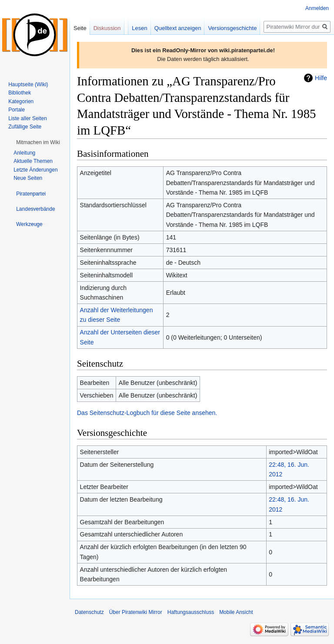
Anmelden (317, 8)
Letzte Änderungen (35, 170)
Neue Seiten (28, 178)
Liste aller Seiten (28, 118)
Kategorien (21, 101)
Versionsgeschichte (232, 28)
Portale (17, 110)
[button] (38, 142)
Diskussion (107, 28)
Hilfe (321, 78)
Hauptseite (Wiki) (28, 84)
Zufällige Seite (25, 127)
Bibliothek (20, 93)
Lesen (139, 28)
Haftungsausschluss (191, 612)
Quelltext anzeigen (178, 28)
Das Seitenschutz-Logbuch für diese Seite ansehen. (147, 413)
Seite (80, 28)
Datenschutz (89, 612)
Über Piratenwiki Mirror (136, 612)
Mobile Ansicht (236, 612)
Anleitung (24, 153)
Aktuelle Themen (33, 161)
